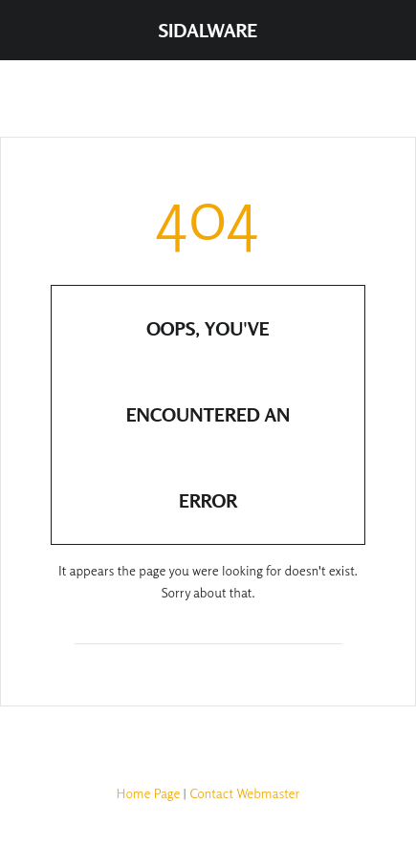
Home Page (149, 793)
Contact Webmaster (244, 793)
